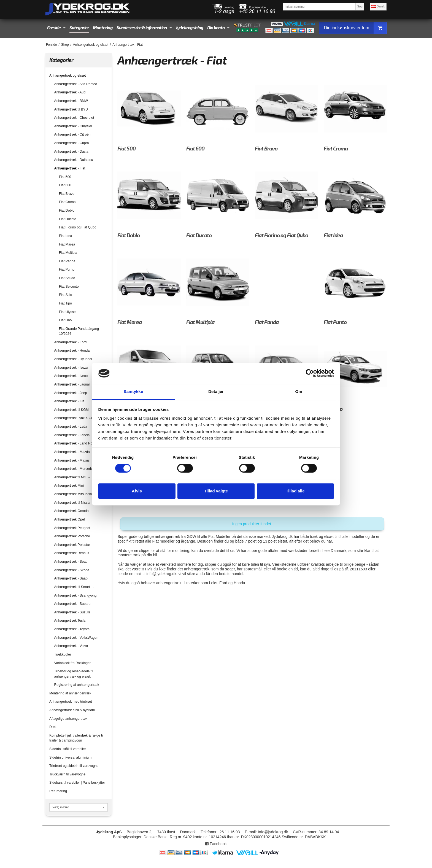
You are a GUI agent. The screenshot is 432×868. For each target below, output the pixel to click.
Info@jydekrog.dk (273, 832)
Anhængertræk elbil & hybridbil (72, 710)
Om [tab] (299, 391)
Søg (360, 6)
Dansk (378, 6)
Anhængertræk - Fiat (70, 168)
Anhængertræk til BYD (71, 109)
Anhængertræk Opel (70, 519)
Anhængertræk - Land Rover (76, 443)
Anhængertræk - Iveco (71, 376)
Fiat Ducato (68, 219)
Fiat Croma (67, 202)
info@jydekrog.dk (161, 574)
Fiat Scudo (67, 278)
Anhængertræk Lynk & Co (74, 418)
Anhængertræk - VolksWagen (76, 638)
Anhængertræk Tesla (70, 621)
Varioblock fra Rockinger (73, 663)
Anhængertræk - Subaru (72, 604)
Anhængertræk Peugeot (72, 528)
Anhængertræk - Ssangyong (75, 595)
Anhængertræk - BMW (71, 101)
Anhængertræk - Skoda (72, 570)
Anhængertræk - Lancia (72, 435)
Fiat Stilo (66, 295)
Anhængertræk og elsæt (67, 76)
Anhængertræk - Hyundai (73, 359)
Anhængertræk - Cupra (72, 143)
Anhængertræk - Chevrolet (74, 118)
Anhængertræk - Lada (71, 427)
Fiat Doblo (67, 211)
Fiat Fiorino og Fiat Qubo (78, 227)
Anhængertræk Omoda (71, 511)
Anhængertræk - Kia (69, 401)
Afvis (137, 491)
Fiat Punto (67, 269)
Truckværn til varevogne (67, 774)
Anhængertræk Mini (69, 486)
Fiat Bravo (67, 194)
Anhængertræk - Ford (71, 342)
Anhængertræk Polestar (72, 545)
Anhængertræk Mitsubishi (74, 494)
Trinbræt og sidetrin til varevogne (74, 766)
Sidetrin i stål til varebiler (68, 749)
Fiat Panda (67, 261)
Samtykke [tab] (133, 391)
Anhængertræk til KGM (71, 410)
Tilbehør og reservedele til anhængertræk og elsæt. (74, 674)
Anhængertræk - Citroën (72, 134)
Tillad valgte (216, 491)
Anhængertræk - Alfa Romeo (76, 84)
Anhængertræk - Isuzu (71, 368)
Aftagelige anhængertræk (68, 719)
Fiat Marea (67, 244)
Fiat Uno (65, 320)
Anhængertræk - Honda (72, 351)
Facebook (216, 844)
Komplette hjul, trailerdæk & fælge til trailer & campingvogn (76, 738)
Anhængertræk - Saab (71, 578)
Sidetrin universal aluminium (70, 758)
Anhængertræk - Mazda (72, 452)
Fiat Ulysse (67, 312)
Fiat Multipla (68, 253)
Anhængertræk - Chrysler (73, 126)
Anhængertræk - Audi (70, 92)
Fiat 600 (65, 185)
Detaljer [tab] (216, 391)
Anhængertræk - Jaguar (72, 384)
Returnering (58, 791)
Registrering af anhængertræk (77, 685)
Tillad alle (295, 491)
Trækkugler (63, 654)
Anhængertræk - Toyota (72, 629)
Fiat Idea (66, 236)
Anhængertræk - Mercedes (74, 469)
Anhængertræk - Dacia (71, 152)
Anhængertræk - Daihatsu (74, 160)
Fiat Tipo (65, 303)
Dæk (53, 727)
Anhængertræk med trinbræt (71, 702)
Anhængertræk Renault (72, 553)
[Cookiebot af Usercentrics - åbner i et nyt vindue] (310, 373)
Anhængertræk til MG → (73, 477)
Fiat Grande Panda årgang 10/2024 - (79, 331)
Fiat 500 (65, 177)
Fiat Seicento (69, 287)
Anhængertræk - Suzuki (72, 612)
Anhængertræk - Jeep (71, 393)
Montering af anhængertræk (70, 693)
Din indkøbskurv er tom (355, 28)
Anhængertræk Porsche (72, 536)
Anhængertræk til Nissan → (75, 503)
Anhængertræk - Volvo (71, 646)
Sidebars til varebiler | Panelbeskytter (77, 783)
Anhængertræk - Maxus (72, 460)
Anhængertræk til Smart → (74, 587)
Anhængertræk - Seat (71, 562)
